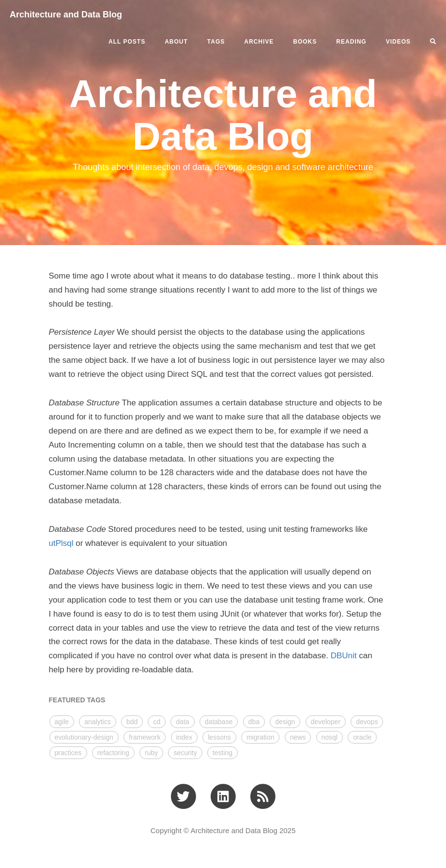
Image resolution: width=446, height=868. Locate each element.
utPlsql (61, 543)
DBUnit (344, 656)
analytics (97, 722)
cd (157, 722)
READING (351, 42)
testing (223, 753)
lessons (219, 737)
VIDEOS (398, 42)
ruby (151, 753)
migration (261, 737)
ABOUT (176, 42)
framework (145, 737)
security (185, 753)
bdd (132, 722)
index (184, 737)
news (298, 737)
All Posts (127, 42)
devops (367, 722)
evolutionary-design (84, 737)
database (219, 722)
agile (62, 722)
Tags (216, 42)
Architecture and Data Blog (66, 15)
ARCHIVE (259, 42)
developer (326, 722)
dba (254, 722)
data (182, 722)
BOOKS (305, 42)
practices (68, 753)
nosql (330, 737)
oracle (362, 737)
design (285, 722)
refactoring (113, 753)
